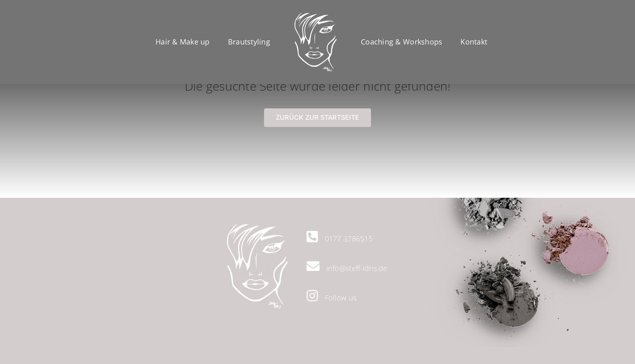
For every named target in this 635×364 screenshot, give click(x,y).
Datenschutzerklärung (442, 347)
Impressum (388, 347)
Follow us (341, 298)
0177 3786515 (349, 239)
